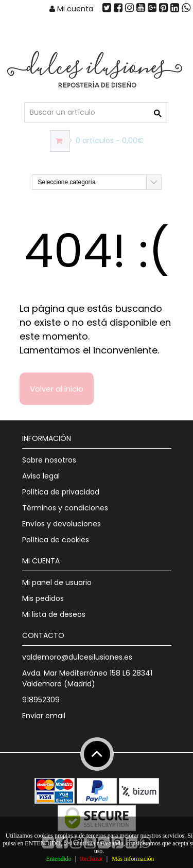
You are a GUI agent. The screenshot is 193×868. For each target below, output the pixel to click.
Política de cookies (56, 540)
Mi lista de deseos (54, 614)
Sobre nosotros (49, 460)
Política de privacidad (61, 492)
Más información (133, 859)
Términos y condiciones (65, 508)
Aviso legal (41, 476)
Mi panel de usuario (57, 582)
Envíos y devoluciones (62, 524)
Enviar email (44, 716)
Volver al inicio (57, 389)
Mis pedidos (43, 598)
